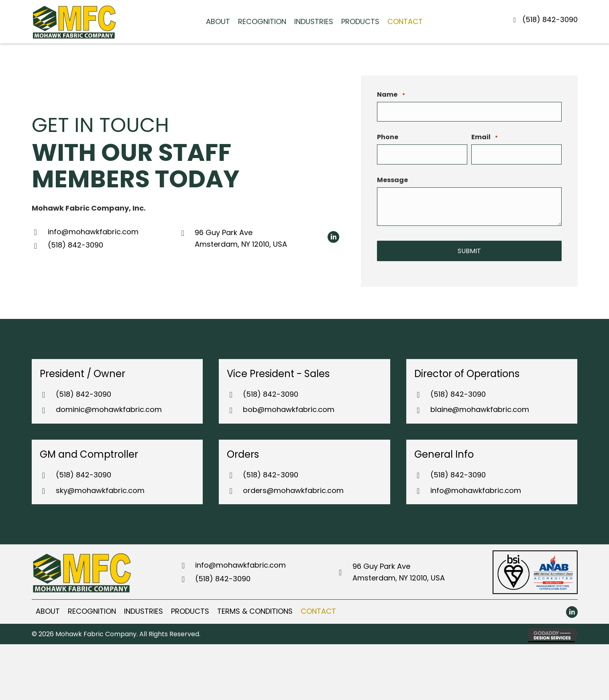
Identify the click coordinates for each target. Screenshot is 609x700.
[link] (218, 22)
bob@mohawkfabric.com (289, 409)
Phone (388, 138)
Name (391, 95)
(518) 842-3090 (550, 19)
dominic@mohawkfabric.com (109, 409)
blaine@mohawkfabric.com (480, 409)
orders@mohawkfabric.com (293, 490)
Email (485, 138)
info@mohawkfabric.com (93, 231)
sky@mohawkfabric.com (100, 490)
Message (392, 182)
